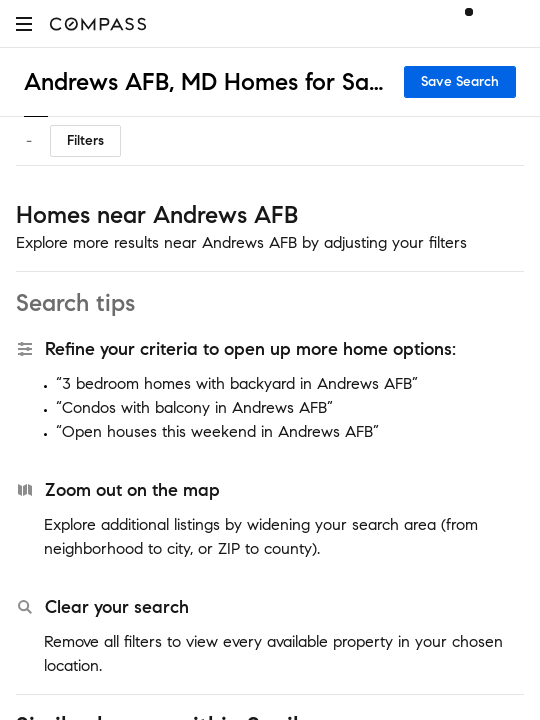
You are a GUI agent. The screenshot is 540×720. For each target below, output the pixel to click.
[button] (24, 23)
